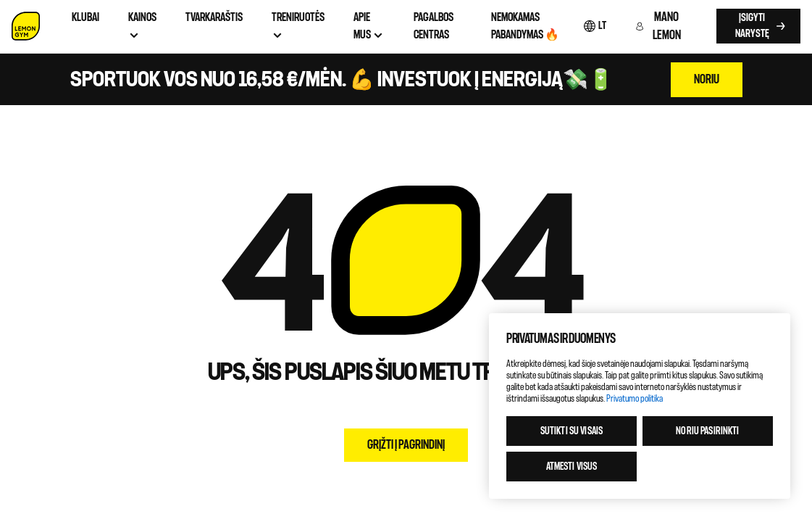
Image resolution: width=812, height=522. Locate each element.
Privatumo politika (635, 398)
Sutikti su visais (572, 431)
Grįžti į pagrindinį (406, 445)
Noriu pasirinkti (707, 431)
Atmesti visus (572, 467)
